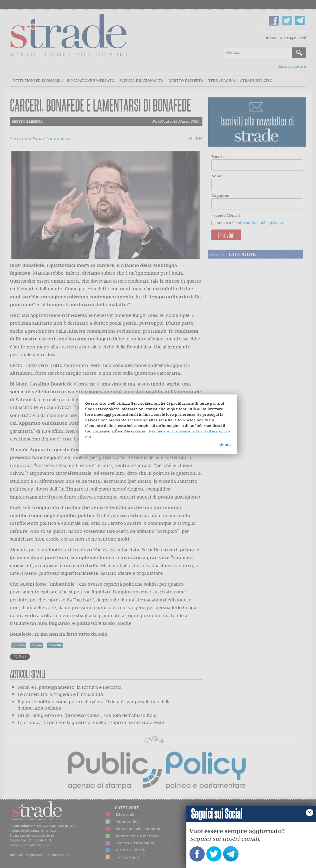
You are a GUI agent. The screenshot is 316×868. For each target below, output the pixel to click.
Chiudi (225, 445)
